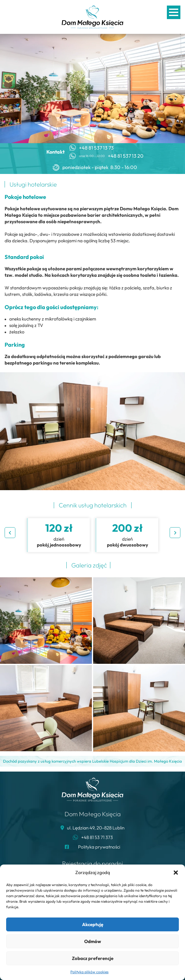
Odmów (93, 941)
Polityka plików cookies (89, 972)
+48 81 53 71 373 (97, 837)
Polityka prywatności (99, 847)
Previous (10, 532)
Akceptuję (93, 924)
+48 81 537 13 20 (126, 156)
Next (175, 532)
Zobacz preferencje (93, 958)
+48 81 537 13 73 (96, 148)
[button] (176, 873)
